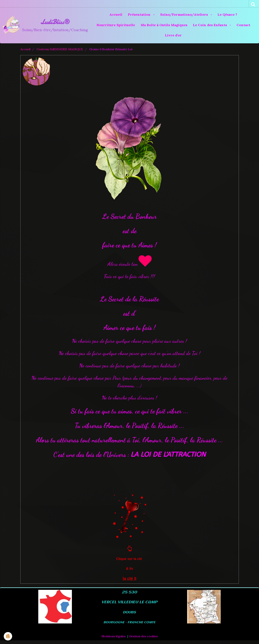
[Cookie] (8, 636)
